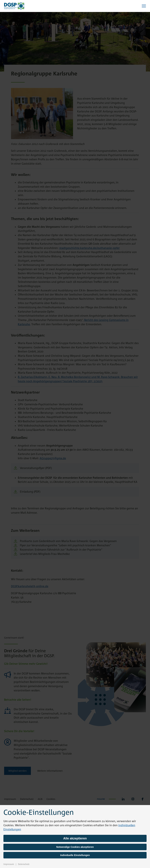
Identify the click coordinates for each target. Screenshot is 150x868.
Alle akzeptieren (75, 838)
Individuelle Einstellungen (75, 855)
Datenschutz (24, 864)
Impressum (9, 864)
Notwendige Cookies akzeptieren (75, 847)
